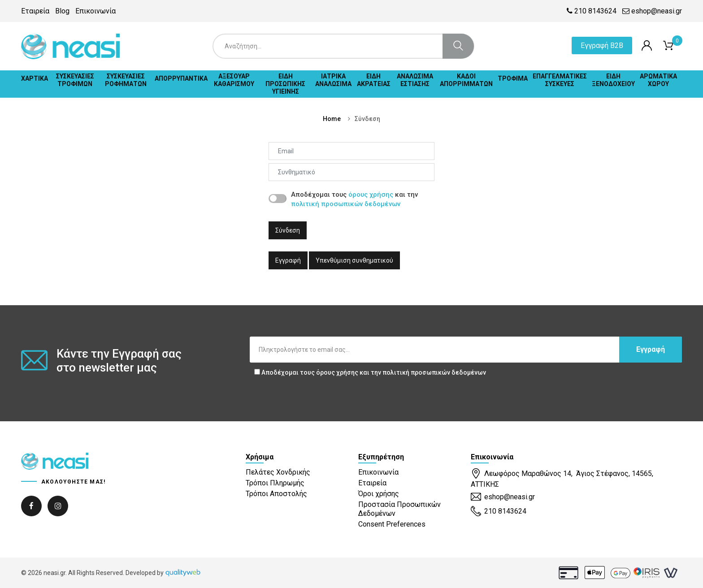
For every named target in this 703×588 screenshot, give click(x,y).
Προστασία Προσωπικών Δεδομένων (399, 509)
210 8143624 (592, 11)
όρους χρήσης (371, 195)
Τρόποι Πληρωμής (275, 483)
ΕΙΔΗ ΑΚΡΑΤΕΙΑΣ (374, 80)
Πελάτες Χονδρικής (278, 472)
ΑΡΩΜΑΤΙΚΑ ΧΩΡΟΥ (658, 80)
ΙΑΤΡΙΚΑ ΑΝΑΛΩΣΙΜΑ (333, 80)
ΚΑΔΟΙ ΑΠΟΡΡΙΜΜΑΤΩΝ (466, 80)
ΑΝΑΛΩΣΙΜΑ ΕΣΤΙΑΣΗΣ (415, 80)
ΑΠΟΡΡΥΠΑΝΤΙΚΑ (181, 78)
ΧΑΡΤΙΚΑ (35, 78)
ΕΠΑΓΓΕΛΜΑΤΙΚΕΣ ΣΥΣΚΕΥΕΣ (560, 80)
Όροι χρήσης (379, 494)
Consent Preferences (392, 524)
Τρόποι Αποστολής (276, 494)
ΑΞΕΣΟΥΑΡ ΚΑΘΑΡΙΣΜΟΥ (234, 80)
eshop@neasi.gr (652, 11)
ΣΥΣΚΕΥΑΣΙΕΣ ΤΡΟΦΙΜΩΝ (75, 80)
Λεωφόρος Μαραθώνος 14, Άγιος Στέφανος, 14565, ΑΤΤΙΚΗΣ (562, 478)
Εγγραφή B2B (602, 45)
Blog (62, 11)
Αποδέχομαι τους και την (370, 372)
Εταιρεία (35, 11)
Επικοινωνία (95, 11)
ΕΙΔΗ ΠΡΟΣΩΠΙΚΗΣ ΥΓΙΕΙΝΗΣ (285, 84)
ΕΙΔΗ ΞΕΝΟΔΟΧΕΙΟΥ (613, 80)
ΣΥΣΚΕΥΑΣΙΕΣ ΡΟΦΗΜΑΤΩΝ (126, 80)
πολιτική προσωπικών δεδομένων (346, 204)
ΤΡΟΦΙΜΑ (513, 78)
